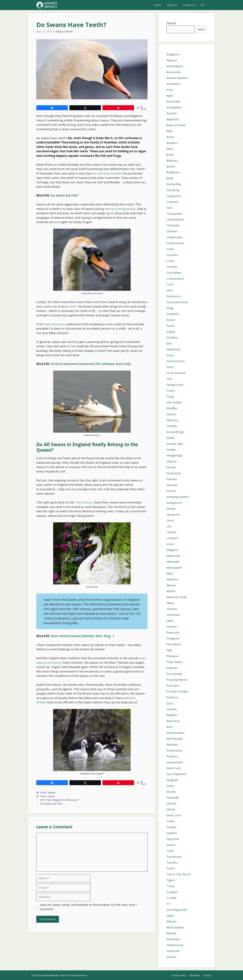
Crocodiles (174, 273)
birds (43, 796)
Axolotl (171, 113)
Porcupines (174, 674)
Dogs (170, 308)
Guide (171, 438)
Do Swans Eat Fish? (65, 195)
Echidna (172, 337)
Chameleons (175, 220)
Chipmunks (174, 237)
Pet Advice (174, 644)
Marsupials (174, 568)
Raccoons (173, 721)
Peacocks (173, 632)
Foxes (170, 391)
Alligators (173, 54)
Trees (170, 886)
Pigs (169, 650)
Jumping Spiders (178, 497)
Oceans (172, 609)
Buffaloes (173, 172)
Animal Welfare (177, 78)
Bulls (170, 178)
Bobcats (172, 161)
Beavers (172, 143)
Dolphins (173, 314)
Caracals (172, 202)
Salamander (175, 762)
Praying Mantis (177, 680)
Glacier (171, 414)
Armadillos (174, 107)
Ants (170, 90)
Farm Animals (176, 373)
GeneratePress (79, 975)
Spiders (172, 833)
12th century (84, 502)
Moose (171, 585)
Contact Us (189, 5)
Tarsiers (172, 862)
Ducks (171, 326)
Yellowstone (175, 945)
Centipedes (174, 214)
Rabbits (172, 715)
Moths (171, 591)
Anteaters (173, 84)
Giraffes (172, 408)
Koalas (171, 509)
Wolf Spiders (175, 927)
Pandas (172, 627)
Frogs (170, 396)
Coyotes (172, 255)
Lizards (171, 532)
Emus (170, 355)
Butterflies (174, 184)
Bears (170, 137)
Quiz (170, 703)
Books (171, 166)
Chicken (172, 231)
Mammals (173, 556)
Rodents (172, 756)
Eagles (171, 332)
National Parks (177, 597)
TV (168, 904)
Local (170, 544)
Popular (172, 668)
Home (158, 5)
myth (72, 306)
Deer (170, 290)
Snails (171, 821)
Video (170, 916)
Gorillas (172, 426)
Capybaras (174, 196)
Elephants (173, 349)
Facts (170, 367)
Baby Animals (176, 125)
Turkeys (172, 892)
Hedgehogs (174, 455)
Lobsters (173, 538)
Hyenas (172, 479)
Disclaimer (195, 975)
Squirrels (173, 839)
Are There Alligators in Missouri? (59, 800)
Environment (176, 361)
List (169, 526)
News (170, 603)
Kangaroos (174, 503)
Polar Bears (175, 662)
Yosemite (173, 951)
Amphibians (175, 66)
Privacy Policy (179, 975)
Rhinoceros (174, 750)
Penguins (173, 638)
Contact (207, 975)
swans (51, 796)
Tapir (170, 851)
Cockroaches (175, 243)
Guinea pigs (175, 444)
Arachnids (173, 102)
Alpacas (172, 60)
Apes (170, 96)
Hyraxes (172, 485)
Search (171, 23)
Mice (170, 573)
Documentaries (177, 302)
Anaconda (173, 72)
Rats (170, 727)
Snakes (171, 827)
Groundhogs (175, 432)
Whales (172, 921)
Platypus (173, 656)
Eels (169, 343)
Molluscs (172, 579)
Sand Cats (173, 768)
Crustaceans (175, 278)
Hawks (171, 450)
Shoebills (173, 798)
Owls (170, 621)
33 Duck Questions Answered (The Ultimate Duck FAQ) (91, 364)
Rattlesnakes (176, 733)
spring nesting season (120, 209)
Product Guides (177, 691)
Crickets (172, 267)
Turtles (171, 898)
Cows (170, 249)
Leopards (173, 514)
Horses (171, 467)
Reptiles (172, 745)
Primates (173, 686)
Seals (170, 786)
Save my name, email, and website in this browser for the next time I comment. (88, 907)
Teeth (171, 868)
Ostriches (173, 615)
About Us (172, 5)
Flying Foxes (175, 385)
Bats (170, 131)
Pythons (172, 697)
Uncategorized (177, 910)
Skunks (171, 803)
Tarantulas (174, 857)
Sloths (171, 809)
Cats (170, 208)
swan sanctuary (55, 324)
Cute (170, 284)
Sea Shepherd (176, 774)
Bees (170, 149)
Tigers (171, 880)
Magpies (172, 550)
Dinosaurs (174, 296)
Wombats (173, 939)
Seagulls (172, 780)
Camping (173, 190)
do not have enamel (107, 173)
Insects (171, 491)
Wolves (171, 933)
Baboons (173, 119)
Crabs (170, 261)
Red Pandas (175, 739)
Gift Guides (174, 402)
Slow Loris (174, 815)
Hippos (171, 461)
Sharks (171, 792)
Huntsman (174, 473)
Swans (51, 792)
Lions (170, 520)
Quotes (172, 709)
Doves (171, 320)
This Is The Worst (179, 874)
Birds (43, 792)
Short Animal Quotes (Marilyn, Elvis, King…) (82, 636)
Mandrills (173, 562)
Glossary (172, 420)
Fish (169, 379)
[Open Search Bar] (202, 5)
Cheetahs (173, 225)
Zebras (171, 957)
